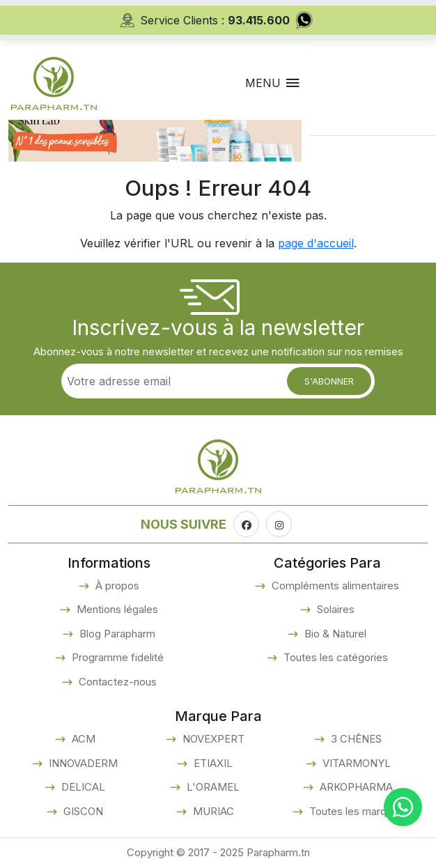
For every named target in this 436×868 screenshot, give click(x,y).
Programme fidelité (116, 657)
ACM (82, 739)
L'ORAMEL (212, 787)
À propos (116, 586)
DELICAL (82, 787)
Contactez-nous (116, 682)
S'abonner (329, 381)
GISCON (82, 811)
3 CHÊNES (355, 739)
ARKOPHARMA (355, 787)
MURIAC (212, 811)
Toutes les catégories (334, 657)
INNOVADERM (82, 763)
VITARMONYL (355, 763)
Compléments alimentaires (334, 586)
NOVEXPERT (212, 739)
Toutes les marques (355, 811)
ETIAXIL (212, 763)
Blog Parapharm (116, 634)
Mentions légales (116, 609)
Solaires (334, 609)
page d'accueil (316, 243)
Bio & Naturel (334, 634)
